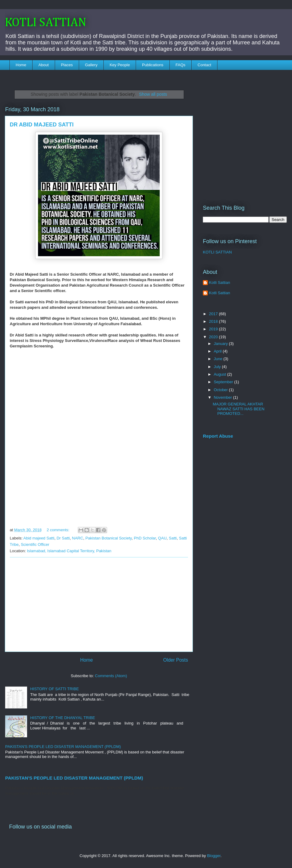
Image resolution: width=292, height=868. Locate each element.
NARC (78, 538)
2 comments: (58, 530)
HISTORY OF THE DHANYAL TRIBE (63, 718)
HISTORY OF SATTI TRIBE (54, 689)
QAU (162, 538)
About (43, 65)
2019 (214, 329)
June (219, 359)
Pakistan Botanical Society (109, 538)
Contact (205, 65)
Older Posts (176, 660)
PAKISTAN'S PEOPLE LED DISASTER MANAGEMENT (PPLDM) (63, 747)
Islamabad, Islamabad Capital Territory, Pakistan (69, 551)
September (224, 382)
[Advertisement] (99, 604)
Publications (153, 65)
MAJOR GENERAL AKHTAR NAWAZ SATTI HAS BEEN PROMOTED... (238, 409)
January (221, 344)
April (218, 351)
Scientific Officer (35, 544)
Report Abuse (218, 436)
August (221, 374)
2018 (214, 321)
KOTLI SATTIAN (46, 23)
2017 (214, 314)
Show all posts (153, 94)
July (218, 367)
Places (67, 65)
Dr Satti (63, 538)
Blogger (214, 856)
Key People (120, 65)
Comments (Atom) (111, 676)
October (221, 390)
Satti (173, 538)
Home (21, 65)
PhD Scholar (145, 538)
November (224, 397)
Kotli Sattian (219, 282)
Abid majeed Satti (39, 538)
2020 (214, 337)
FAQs (181, 65)
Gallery (91, 65)
